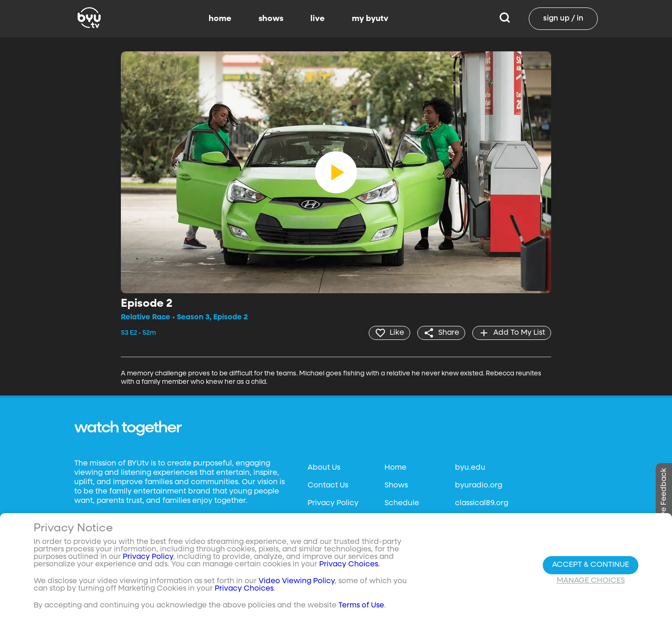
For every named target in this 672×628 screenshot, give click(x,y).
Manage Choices (591, 581)
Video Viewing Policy (297, 582)
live (318, 19)
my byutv (370, 19)
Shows (396, 486)
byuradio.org (479, 486)
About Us (324, 468)
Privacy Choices (244, 589)
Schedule (402, 503)
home (220, 19)
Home (395, 468)
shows (271, 19)
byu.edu (470, 468)
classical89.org (482, 503)
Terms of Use (361, 606)
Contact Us (328, 486)
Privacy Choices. (350, 565)
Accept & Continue (591, 565)
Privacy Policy (333, 503)
